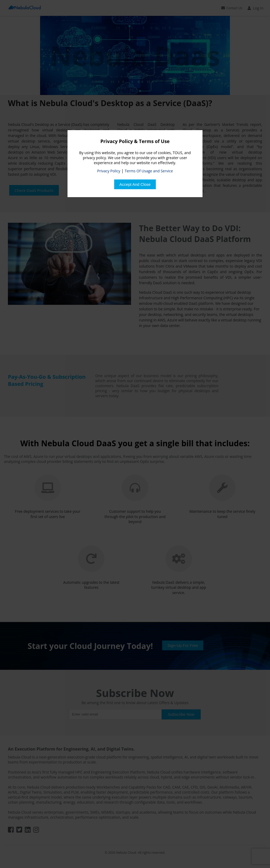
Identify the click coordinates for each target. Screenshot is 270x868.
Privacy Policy (109, 171)
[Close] (135, 184)
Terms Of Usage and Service (149, 171)
